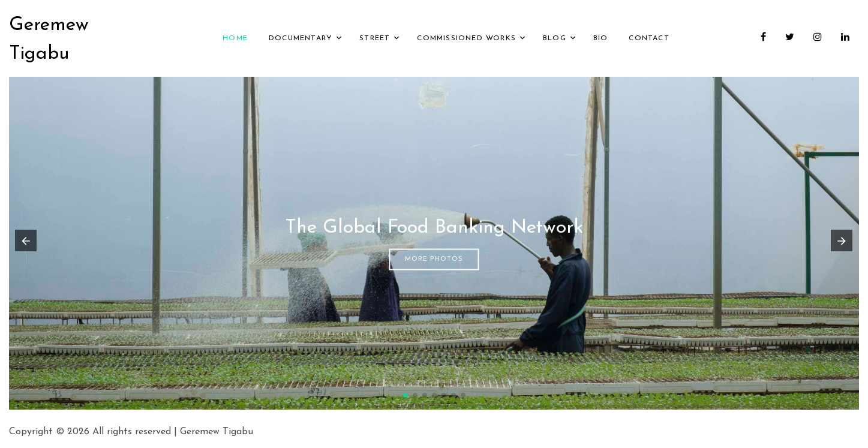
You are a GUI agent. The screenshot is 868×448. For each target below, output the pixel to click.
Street (375, 38)
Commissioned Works (466, 38)
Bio (601, 38)
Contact (649, 38)
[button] (406, 395)
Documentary (301, 38)
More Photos (434, 259)
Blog (555, 38)
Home (235, 38)
